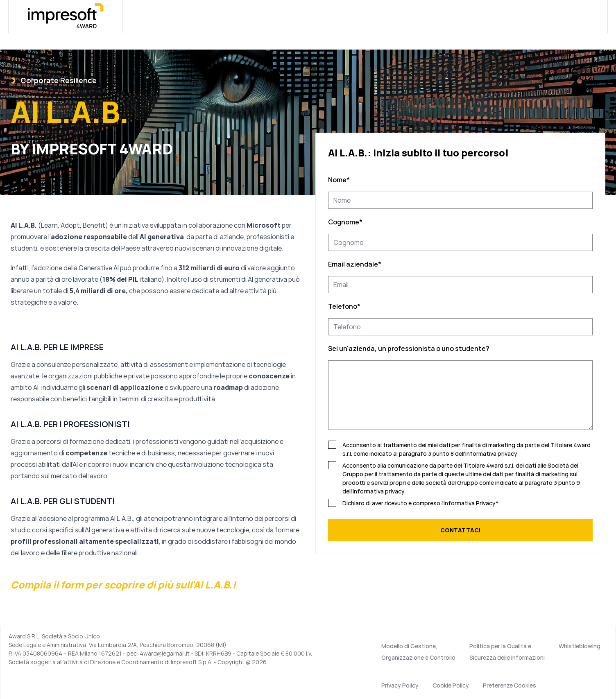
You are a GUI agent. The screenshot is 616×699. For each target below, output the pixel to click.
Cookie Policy (451, 685)
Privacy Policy (400, 685)
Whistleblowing (580, 646)
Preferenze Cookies (510, 685)
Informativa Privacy (470, 503)
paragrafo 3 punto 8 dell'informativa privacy (458, 454)
